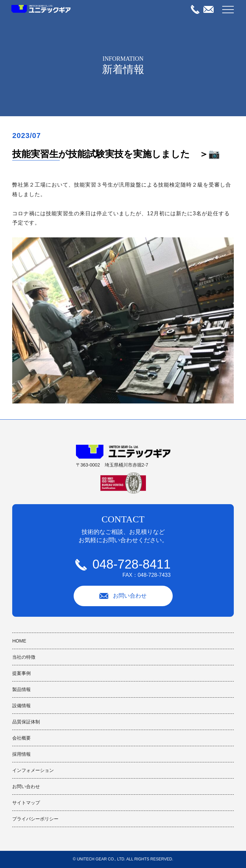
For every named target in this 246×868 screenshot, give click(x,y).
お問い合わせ (123, 596)
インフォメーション (33, 770)
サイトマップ (26, 803)
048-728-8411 (123, 568)
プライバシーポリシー (35, 819)
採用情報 (21, 754)
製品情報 (21, 689)
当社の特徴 (24, 657)
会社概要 (21, 738)
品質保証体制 (26, 722)
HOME (19, 641)
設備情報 (21, 706)
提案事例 (21, 673)
